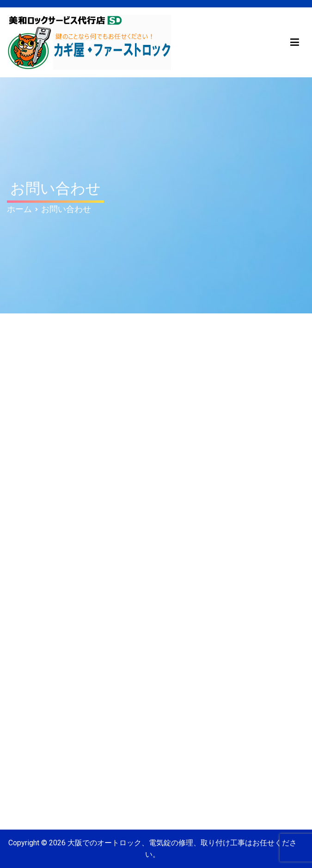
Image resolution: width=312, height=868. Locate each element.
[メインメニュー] (295, 43)
